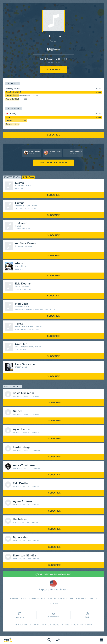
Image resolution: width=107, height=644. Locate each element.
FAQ (87, 615)
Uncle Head (21, 266)
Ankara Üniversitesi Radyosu (18, 96)
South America (78, 599)
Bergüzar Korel (22, 307)
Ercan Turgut (21, 327)
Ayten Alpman (23, 501)
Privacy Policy (23, 625)
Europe (14, 599)
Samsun (9, 124)
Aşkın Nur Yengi (23, 186)
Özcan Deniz (21, 367)
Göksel (53, 41)
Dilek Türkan (31, 206)
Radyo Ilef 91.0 (12, 99)
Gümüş (20, 203)
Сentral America (58, 599)
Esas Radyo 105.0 (14, 92)
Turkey (13, 114)
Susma (19, 183)
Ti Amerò (21, 223)
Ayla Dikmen (21, 429)
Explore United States (53, 586)
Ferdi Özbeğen (22, 286)
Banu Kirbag (35, 347)
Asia (23, 599)
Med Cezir (22, 304)
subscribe (54, 69)
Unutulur (21, 344)
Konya (8, 117)
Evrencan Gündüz (24, 246)
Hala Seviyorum (25, 364)
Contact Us (53, 615)
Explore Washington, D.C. (53, 574)
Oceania (53, 603)
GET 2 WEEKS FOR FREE (53, 163)
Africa (93, 599)
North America (37, 599)
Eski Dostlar (23, 284)
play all (28, 177)
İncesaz (19, 206)
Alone (19, 263)
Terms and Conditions (47, 625)
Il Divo (18, 226)
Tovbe (19, 324)
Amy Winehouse (24, 465)
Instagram (20, 615)
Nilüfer (17, 411)
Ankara (9, 121)
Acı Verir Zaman (26, 243)
